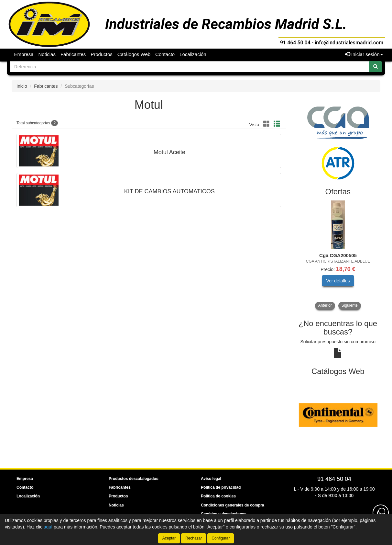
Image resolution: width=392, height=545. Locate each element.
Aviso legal (211, 479)
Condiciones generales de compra (232, 505)
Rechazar (194, 538)
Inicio (22, 86)
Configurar (221, 538)
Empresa (24, 54)
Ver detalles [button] (338, 281)
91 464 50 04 (334, 479)
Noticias (47, 54)
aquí (48, 527)
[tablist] (338, 255)
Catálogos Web (134, 54)
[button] (267, 124)
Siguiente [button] (350, 305)
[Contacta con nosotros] (381, 513)
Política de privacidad (221, 487)
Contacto (165, 54)
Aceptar (169, 538)
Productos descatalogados (133, 479)
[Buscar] (376, 67)
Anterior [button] (325, 305)
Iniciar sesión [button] (364, 54)
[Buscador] (190, 67)
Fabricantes (73, 54)
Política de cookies (218, 496)
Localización (193, 54)
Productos (102, 54)
